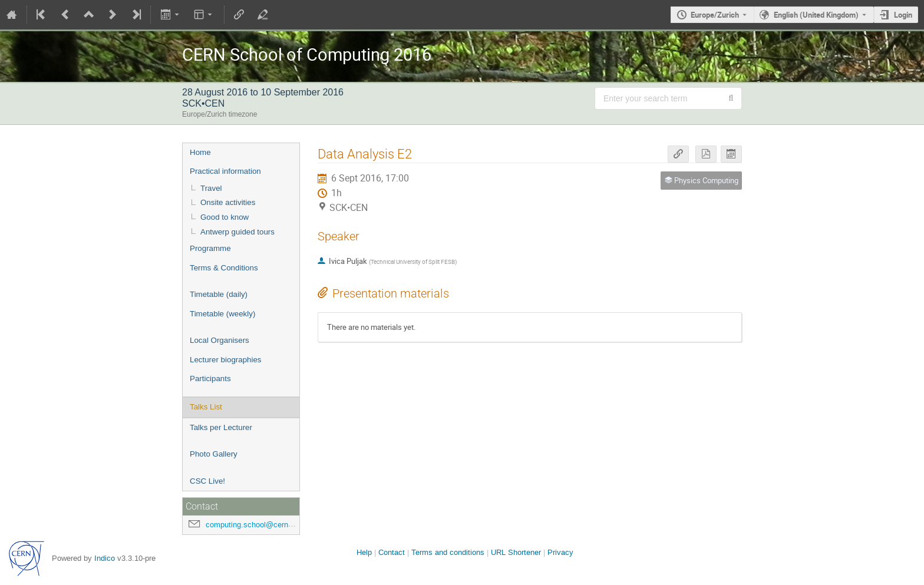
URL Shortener (516, 552)
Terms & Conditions (224, 268)
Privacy (560, 552)
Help (364, 552)
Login (903, 15)
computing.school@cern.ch (252, 525)
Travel (211, 188)
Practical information (225, 171)
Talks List (206, 407)
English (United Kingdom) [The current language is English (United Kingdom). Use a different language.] (816, 15)
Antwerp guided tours (237, 232)
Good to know (225, 217)
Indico (105, 558)
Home (200, 152)
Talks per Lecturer (221, 427)
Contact (392, 552)
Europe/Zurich (715, 15)
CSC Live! (207, 481)
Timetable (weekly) (222, 314)
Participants (210, 379)
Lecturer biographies (226, 360)
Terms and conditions (448, 552)
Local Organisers (220, 340)
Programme (210, 248)
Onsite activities (228, 202)
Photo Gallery (214, 454)
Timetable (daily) (219, 294)
